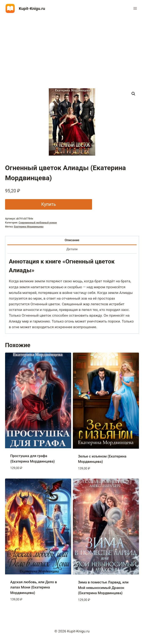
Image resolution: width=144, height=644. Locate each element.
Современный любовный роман (38, 223)
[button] (133, 94)
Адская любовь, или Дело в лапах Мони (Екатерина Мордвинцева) (34, 587)
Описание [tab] (72, 240)
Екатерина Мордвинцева (29, 227)
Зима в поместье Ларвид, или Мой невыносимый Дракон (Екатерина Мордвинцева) (103, 588)
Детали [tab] (72, 249)
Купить (49, 204)
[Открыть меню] (135, 8)
